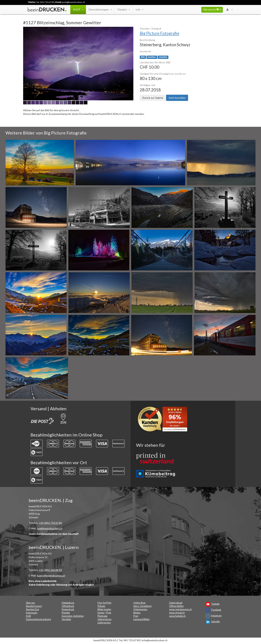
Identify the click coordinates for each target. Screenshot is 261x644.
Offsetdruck (68, 606)
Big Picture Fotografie (160, 33)
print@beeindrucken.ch (73, 2)
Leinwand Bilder (142, 619)
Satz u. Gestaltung (142, 606)
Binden (137, 613)
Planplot (124, 10)
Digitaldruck (68, 603)
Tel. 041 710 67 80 (45, 2)
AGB (28, 616)
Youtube (215, 604)
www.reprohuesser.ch (180, 609)
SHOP (78, 10)
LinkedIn (216, 622)
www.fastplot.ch (177, 616)
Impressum (32, 613)
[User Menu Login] (229, 10)
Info (139, 10)
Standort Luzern (34, 606)
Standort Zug (32, 609)
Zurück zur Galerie (153, 98)
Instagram (216, 616)
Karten (101, 613)
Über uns (30, 603)
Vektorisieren (105, 619)
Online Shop (139, 603)
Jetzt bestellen (177, 98)
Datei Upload (176, 603)
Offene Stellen (176, 606)
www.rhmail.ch (177, 613)
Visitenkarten (140, 609)
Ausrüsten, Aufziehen (73, 616)
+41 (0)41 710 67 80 (50, 523)
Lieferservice (104, 623)
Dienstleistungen (100, 10)
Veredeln (66, 619)
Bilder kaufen (104, 609)
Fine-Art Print (104, 603)
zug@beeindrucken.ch (50, 528)
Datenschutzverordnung (38, 619)
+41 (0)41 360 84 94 (50, 570)
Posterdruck (68, 609)
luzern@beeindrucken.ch (51, 575)
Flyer (109, 613)
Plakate (101, 606)
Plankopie (102, 616)
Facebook (216, 610)
